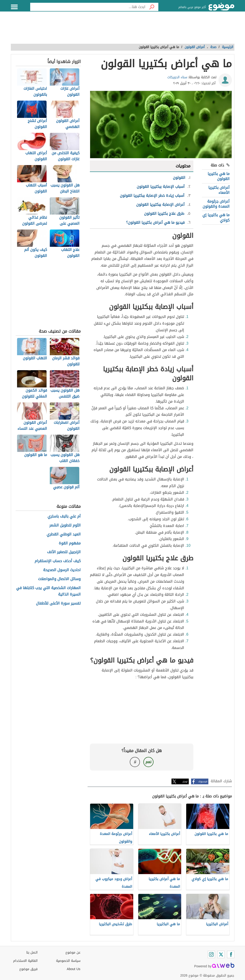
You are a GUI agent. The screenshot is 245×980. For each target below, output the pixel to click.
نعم (148, 762)
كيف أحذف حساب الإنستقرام (58, 561)
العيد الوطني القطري (64, 534)
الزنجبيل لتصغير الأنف (64, 552)
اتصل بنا (32, 952)
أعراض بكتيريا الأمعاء (219, 190)
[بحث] (152, 7)
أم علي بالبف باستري (64, 516)
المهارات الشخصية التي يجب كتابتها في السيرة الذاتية (48, 591)
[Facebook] (231, 954)
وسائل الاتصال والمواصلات (59, 579)
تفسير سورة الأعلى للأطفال (58, 603)
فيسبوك (203, 781)
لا (135, 762)
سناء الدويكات (177, 77)
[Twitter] (221, 954)
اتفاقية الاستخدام (25, 961)
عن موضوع (73, 952)
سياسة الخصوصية (68, 961)
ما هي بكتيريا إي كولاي (216, 217)
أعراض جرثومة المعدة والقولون (216, 204)
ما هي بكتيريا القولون (219, 176)
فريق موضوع (28, 969)
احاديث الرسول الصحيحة (62, 570)
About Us (74, 969)
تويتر (185, 781)
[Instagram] (211, 954)
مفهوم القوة (70, 543)
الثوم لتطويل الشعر (65, 525)
